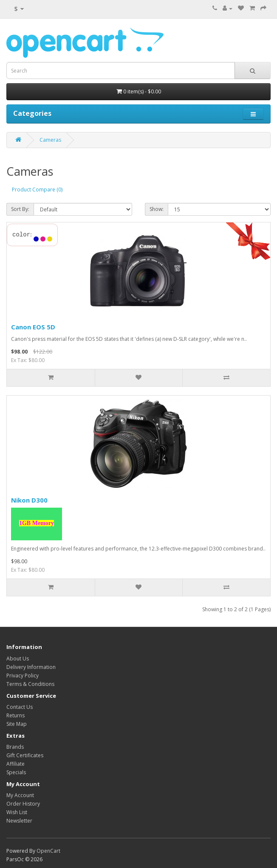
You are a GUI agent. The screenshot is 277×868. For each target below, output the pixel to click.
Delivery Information (31, 667)
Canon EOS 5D (33, 327)
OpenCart (48, 851)
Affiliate (16, 764)
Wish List (17, 812)
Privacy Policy (23, 676)
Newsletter (19, 821)
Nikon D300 (29, 500)
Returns (16, 715)
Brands (15, 747)
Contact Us (20, 707)
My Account (20, 795)
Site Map (17, 724)
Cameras (50, 140)
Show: (157, 209)
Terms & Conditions (30, 684)
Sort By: (20, 209)
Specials (16, 772)
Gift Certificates (25, 755)
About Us (18, 659)
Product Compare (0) (37, 190)
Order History (23, 804)
